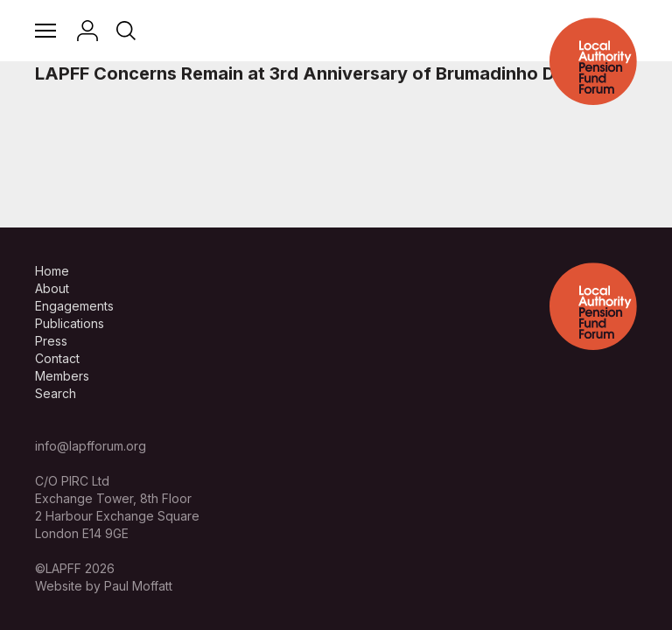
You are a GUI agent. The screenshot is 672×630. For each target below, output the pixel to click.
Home (52, 271)
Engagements (74, 306)
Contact (57, 358)
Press (51, 341)
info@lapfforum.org (91, 446)
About (52, 288)
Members (62, 376)
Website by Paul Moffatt (104, 586)
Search (56, 393)
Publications (70, 323)
